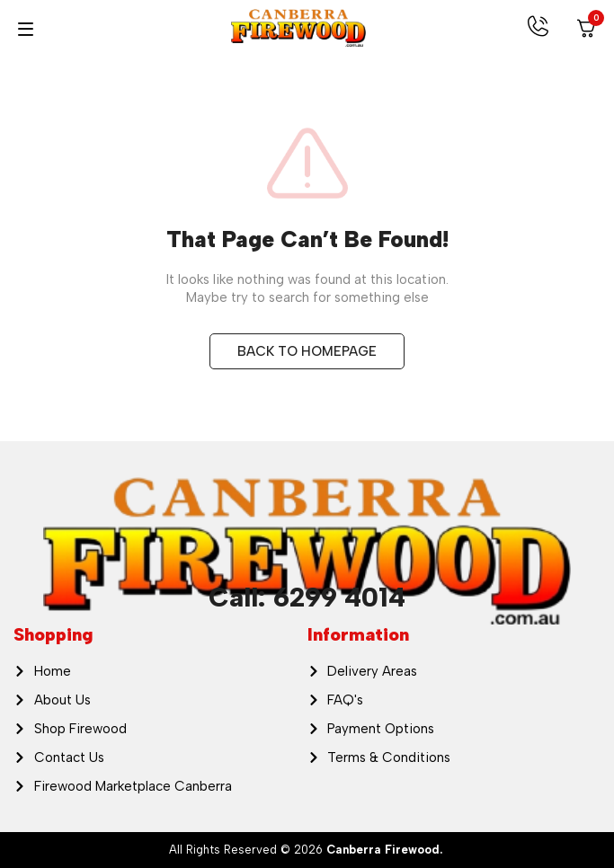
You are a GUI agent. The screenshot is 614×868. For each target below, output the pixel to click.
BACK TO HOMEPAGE (307, 351)
